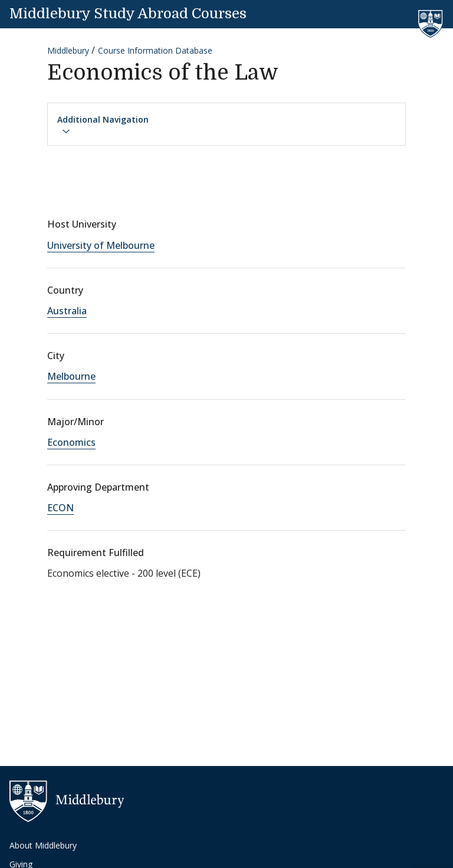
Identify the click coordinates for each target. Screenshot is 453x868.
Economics (71, 442)
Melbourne (71, 376)
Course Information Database (155, 50)
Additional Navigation (103, 125)
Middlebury (68, 50)
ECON (60, 508)
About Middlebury (43, 845)
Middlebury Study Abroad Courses (128, 14)
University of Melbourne (101, 245)
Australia (67, 311)
